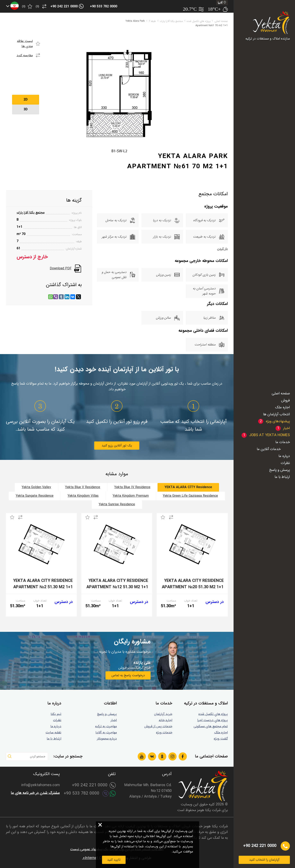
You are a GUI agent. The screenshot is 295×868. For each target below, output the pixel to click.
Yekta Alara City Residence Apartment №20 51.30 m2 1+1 (193, 584)
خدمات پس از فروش (158, 726)
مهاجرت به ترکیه (106, 726)
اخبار (114, 720)
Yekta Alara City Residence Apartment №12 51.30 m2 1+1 (117, 584)
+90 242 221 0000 (64, 6)
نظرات (285, 463)
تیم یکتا (56, 714)
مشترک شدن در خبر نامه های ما (35, 793)
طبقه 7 (152, 21)
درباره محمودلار (107, 739)
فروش (285, 400)
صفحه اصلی (281, 393)
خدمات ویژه (164, 732)
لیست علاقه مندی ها (25, 44)
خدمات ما (283, 442)
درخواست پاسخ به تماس (128, 675)
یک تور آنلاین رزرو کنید (117, 445)
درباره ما (284, 456)
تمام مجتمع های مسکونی (211, 726)
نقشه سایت (53, 732)
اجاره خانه (166, 720)
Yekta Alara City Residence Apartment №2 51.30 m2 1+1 (43, 584)
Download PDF (61, 268)
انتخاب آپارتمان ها (276, 414)
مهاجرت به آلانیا (106, 732)
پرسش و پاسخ (280, 470)
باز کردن (222, 249)
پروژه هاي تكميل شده (199, 21)
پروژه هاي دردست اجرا (213, 720)
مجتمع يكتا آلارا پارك (171, 21)
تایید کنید (114, 860)
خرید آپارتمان (163, 714)
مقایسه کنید (25, 55)
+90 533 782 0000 (104, 6)
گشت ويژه (221, 739)
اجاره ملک (283, 407)
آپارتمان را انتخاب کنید (264, 860)
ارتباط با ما (282, 477)
